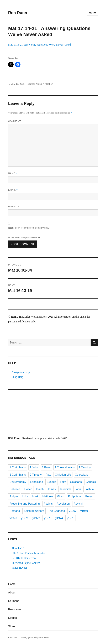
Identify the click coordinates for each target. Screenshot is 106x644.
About (12, 593)
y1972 (36, 518)
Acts (48, 475)
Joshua (89, 489)
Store (11, 626)
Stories (12, 618)
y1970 (13, 518)
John (78, 489)
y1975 (71, 518)
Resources (15, 609)
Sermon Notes (35, 84)
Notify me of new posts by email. (24, 237)
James (52, 489)
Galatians (76, 482)
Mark (35, 496)
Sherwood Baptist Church (26, 563)
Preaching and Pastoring (25, 504)
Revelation (63, 504)
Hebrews (15, 489)
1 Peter (46, 467)
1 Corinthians (18, 467)
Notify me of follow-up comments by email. (29, 228)
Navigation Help (21, 372)
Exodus (51, 482)
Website (14, 206)
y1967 (73, 511)
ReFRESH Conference (24, 558)
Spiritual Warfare (34, 511)
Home (12, 584)
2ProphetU (17, 548)
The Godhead (57, 511)
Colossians (82, 475)
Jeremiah (65, 489)
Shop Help (17, 377)
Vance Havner (19, 568)
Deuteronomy (18, 482)
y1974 (59, 518)
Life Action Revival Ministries (28, 553)
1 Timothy (85, 467)
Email (13, 190)
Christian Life (63, 475)
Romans (15, 511)
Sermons (14, 601)
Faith (63, 482)
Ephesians (36, 482)
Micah (60, 496)
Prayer (89, 496)
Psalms (48, 504)
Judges (14, 496)
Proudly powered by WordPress (35, 637)
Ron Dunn (18, 13)
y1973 (48, 518)
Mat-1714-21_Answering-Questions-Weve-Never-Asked (39, 45)
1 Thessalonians (65, 467)
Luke (25, 496)
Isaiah (40, 489)
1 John (34, 467)
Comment (15, 121)
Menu (92, 13)
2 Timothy (36, 475)
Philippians (75, 496)
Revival (78, 504)
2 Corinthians (18, 475)
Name (13, 173)
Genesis (91, 482)
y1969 (84, 511)
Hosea (28, 489)
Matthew (49, 84)
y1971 (25, 518)
